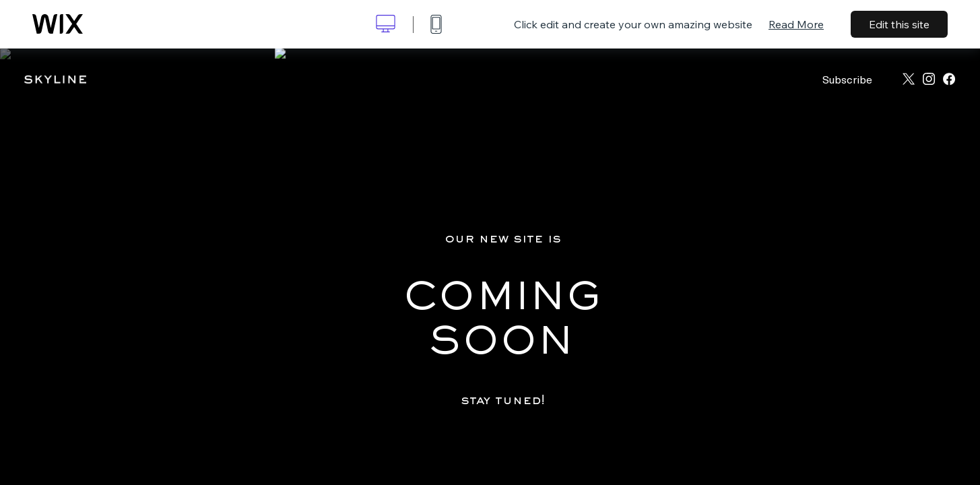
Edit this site (899, 24)
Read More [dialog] (796, 24)
